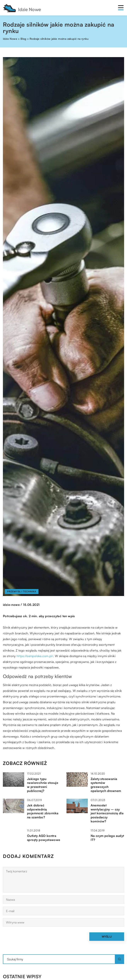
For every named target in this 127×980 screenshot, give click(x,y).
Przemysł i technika (22, 591)
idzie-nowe (11, 605)
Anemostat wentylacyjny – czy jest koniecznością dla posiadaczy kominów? (107, 813)
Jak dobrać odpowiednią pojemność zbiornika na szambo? (43, 811)
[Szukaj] (119, 959)
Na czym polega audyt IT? (107, 838)
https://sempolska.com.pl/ (35, 656)
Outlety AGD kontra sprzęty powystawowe (44, 838)
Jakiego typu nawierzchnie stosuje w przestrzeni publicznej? (43, 785)
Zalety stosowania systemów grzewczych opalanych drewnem (106, 785)
